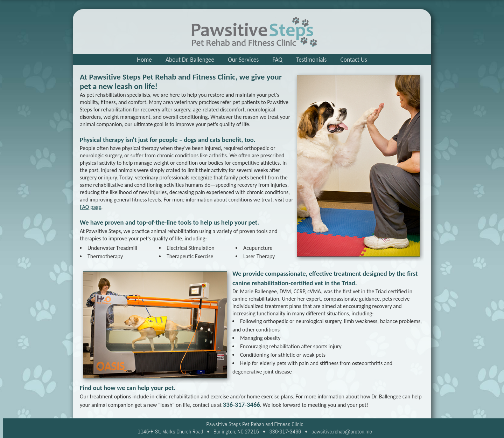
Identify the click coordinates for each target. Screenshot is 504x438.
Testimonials (311, 60)
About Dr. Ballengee (190, 60)
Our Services (243, 60)
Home (144, 60)
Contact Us (354, 60)
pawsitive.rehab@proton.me (342, 432)
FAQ (278, 60)
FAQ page (90, 207)
